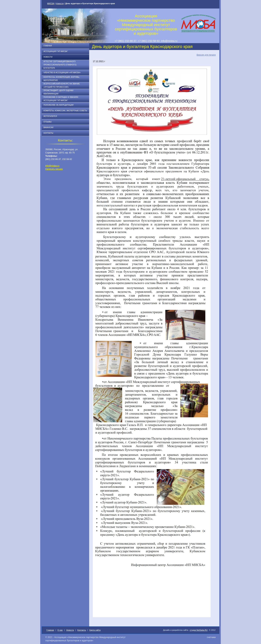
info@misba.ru (52, 166)
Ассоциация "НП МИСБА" (56, 51)
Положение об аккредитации (59, 105)
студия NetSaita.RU (199, 630)
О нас (60, 630)
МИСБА (51, 3)
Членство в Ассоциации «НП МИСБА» (62, 73)
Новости (60, 3)
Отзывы (47, 122)
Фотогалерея (50, 116)
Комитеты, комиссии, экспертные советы (65, 111)
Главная (48, 46)
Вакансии (48, 127)
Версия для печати (206, 55)
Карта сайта (95, 630)
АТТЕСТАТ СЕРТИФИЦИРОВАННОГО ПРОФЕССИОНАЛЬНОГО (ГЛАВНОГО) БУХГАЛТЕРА (60, 65)
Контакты (48, 133)
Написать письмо (54, 169)
